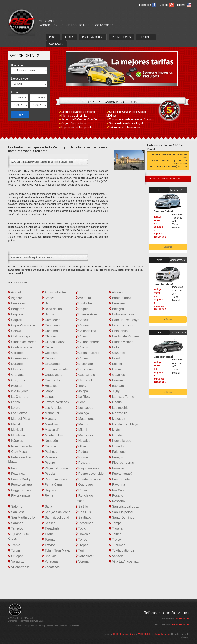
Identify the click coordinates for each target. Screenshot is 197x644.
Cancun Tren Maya (124, 320)
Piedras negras (122, 463)
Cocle (48, 347)
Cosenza (50, 353)
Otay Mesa (18, 452)
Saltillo (82, 507)
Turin (81, 550)
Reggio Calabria (21, 490)
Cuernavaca (18, 358)
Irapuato (117, 386)
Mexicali (15, 430)
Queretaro (84, 485)
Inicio (19, 626)
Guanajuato (85, 375)
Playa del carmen (56, 468)
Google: (167, 5)
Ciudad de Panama (124, 336)
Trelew (115, 539)
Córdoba (16, 353)
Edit (20, 115)
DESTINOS (146, 37)
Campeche (51, 320)
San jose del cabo (56, 512)
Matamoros (85, 419)
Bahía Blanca (120, 298)
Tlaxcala (83, 534)
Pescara (83, 463)
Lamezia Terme (122, 397)
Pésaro (48, 463)
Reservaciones (37, 626)
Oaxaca (49, 446)
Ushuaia (49, 556)
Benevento (118, 303)
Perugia (116, 457)
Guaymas (17, 380)
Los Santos (18, 413)
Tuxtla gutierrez (122, 550)
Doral (115, 358)
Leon (81, 402)
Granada (16, 375)
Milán (115, 430)
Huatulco (50, 386)
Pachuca (50, 452)
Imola (81, 386)
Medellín (16, 424)
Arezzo (48, 298)
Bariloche (84, 303)
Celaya (15, 331)
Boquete (16, 314)
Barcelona (17, 303)
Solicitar (168, 247)
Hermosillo (85, 380)
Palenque (118, 452)
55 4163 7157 (182, 618)
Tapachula (51, 529)
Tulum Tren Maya (56, 550)
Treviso (49, 545)
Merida (82, 424)
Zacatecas (51, 567)
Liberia (116, 402)
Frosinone (84, 369)
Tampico (16, 529)
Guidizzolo (51, 380)
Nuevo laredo (120, 441)
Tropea (82, 545)
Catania (83, 325)
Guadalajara (52, 375)
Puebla (48, 474)
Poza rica (16, 474)
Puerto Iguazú (121, 474)
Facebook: (148, 5)
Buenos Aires (87, 314)
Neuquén (50, 441)
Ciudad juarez (53, 342)
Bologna (117, 309)
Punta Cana (52, 485)
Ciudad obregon (88, 342)
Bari (46, 303)
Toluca (115, 534)
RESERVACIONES (93, 37)
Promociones (52, 626)
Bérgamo (16, 309)
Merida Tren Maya (124, 424)
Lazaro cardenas (55, 402)
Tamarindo (85, 523)
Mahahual (50, 413)
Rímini (82, 490)
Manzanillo (118, 413)
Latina (14, 402)
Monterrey (84, 435)
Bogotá (82, 309)
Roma (48, 496)
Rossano (117, 501)
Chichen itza (86, 331)
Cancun (83, 320)
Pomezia (117, 468)
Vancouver (85, 556)
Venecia (116, 556)
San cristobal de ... (124, 507)
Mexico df (50, 430)
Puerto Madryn (20, 479)
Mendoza (50, 424)
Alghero (15, 298)
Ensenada (84, 364)
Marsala (49, 419)
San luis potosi (121, 512)
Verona (82, 561)
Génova (116, 369)
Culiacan (50, 358)
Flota (25, 626)
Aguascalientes (54, 292)
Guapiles (117, 375)
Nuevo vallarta (20, 446)
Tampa (116, 523)
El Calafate (51, 364)
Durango (16, 364)
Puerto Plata (120, 479)
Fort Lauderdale (55, 369)
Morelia (116, 435)
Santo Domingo (122, 518)
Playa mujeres (87, 468)
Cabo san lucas (122, 314)
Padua (82, 452)
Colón (115, 347)
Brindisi (49, 314)
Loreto (14, 408)
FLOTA (69, 37)
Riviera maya (19, 496)
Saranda (16, 523)
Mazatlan (117, 419)
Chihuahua (119, 331)
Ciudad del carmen (23, 342)
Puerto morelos (54, 479)
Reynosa (50, 490)
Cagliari (15, 320)
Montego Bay (53, 435)
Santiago (83, 518)
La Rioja (83, 397)
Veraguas (50, 561)
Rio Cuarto (118, 490)
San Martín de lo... (23, 518)
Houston (16, 386)
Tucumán (117, 545)
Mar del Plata (19, 419)
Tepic (81, 529)
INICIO (53, 37)
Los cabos (84, 408)
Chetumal (50, 331)
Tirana (48, 534)
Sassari (49, 523)
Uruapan (16, 556)
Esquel (116, 364)
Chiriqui (49, 336)
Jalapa (82, 391)
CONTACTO (56, 44)
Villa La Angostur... (124, 561)
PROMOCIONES (121, 37)
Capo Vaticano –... (23, 325)
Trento (14, 545)
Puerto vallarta (20, 485)
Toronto (49, 539)
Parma (82, 457)
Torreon (82, 539)
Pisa (13, 468)
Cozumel (117, 353)
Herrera (116, 380)
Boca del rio (52, 309)
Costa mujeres (87, 353)
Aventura (83, 298)
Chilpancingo (19, 336)
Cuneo (82, 358)
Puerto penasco (88, 479)
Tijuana (116, 529)
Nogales (83, 441)
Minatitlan (17, 435)
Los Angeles (52, 408)
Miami (81, 430)
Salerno (15, 507)
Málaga (82, 413)
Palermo (49, 457)
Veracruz (16, 561)
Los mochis (119, 408)
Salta (47, 507)
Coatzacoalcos (20, 347)
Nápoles (16, 441)
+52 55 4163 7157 (180, 624)
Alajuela (116, 292)
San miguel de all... (57, 518)
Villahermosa (19, 567)
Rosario (116, 496)
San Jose (16, 512)
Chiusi (81, 336)
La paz (48, 397)
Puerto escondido (90, 474)
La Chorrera (18, 397)
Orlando (116, 446)
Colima (82, 347)
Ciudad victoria (121, 342)
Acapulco (16, 292)
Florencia (16, 369)
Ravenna (117, 485)
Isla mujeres (18, 391)
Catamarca (51, 325)
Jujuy (114, 391)
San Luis (83, 512)
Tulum (14, 550)
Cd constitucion (122, 325)
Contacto (75, 626)
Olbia (81, 446)
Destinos (65, 626)
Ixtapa (48, 391)
